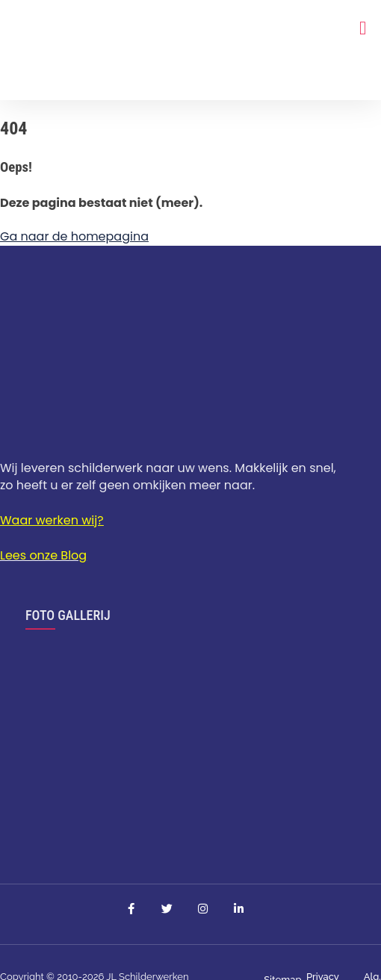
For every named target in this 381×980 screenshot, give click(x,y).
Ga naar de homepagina (74, 236)
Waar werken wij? (52, 520)
